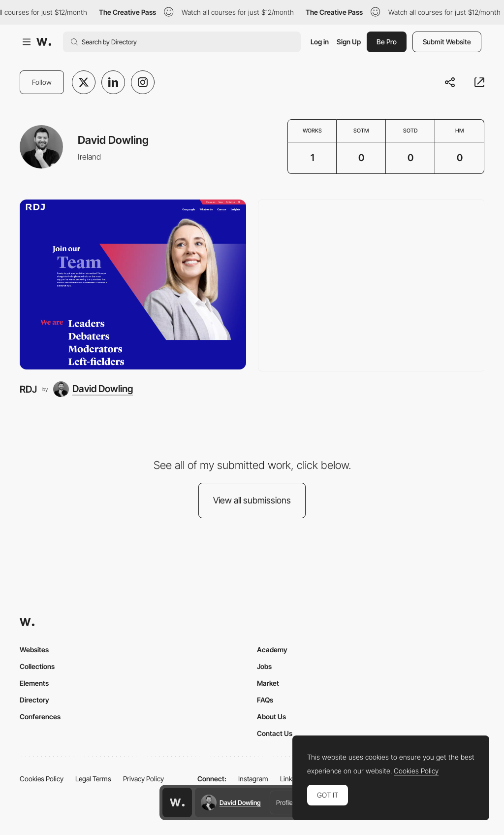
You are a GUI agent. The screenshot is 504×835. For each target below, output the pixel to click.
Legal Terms (93, 779)
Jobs (264, 666)
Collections (37, 666)
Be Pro (387, 42)
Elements (34, 683)
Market (268, 683)
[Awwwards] (44, 42)
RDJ (28, 389)
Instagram (253, 779)
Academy (272, 650)
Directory (34, 700)
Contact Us (275, 733)
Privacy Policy (143, 779)
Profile (284, 802)
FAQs (265, 700)
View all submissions (252, 500)
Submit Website (447, 42)
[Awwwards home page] (177, 802)
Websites (34, 650)
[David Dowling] (93, 389)
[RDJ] (133, 284)
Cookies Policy (42, 779)
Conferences (40, 717)
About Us (271, 717)
